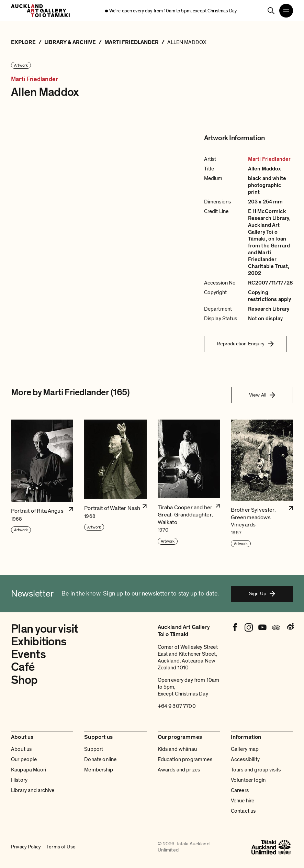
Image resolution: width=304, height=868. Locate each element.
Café (23, 667)
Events (28, 654)
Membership (99, 770)
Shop (24, 680)
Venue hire (243, 801)
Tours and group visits (256, 770)
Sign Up (262, 593)
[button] (42, 484)
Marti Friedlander (34, 79)
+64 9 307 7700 (177, 706)
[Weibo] (290, 627)
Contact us (243, 811)
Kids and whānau (177, 749)
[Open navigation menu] (286, 11)
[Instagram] (249, 627)
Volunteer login (248, 780)
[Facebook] (235, 627)
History (19, 780)
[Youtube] (262, 627)
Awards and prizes (179, 770)
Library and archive (33, 790)
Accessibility (245, 759)
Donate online (100, 759)
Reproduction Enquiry (245, 344)
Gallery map (245, 749)
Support (94, 749)
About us (21, 749)
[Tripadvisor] (276, 627)
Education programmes (185, 759)
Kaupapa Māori (29, 770)
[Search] (271, 11)
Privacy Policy (26, 847)
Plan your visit (45, 629)
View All (262, 395)
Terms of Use (61, 847)
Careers (240, 790)
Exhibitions (39, 642)
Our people (24, 759)
